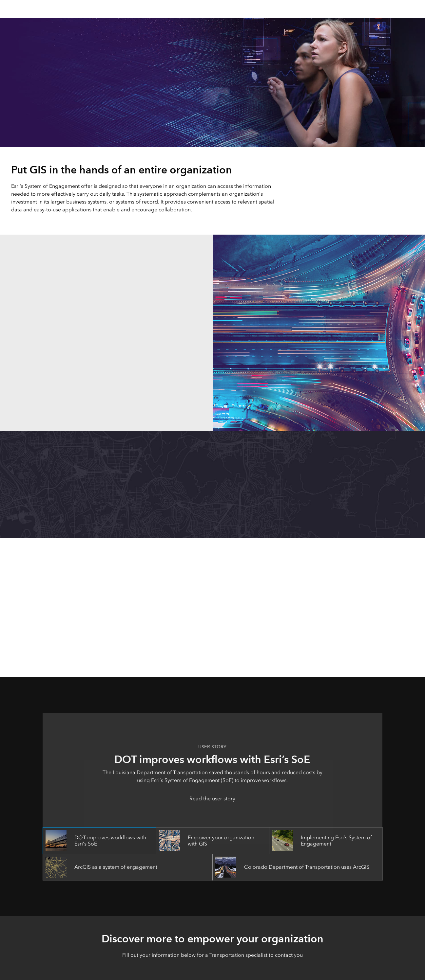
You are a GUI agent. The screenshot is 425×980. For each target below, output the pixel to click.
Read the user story (212, 799)
